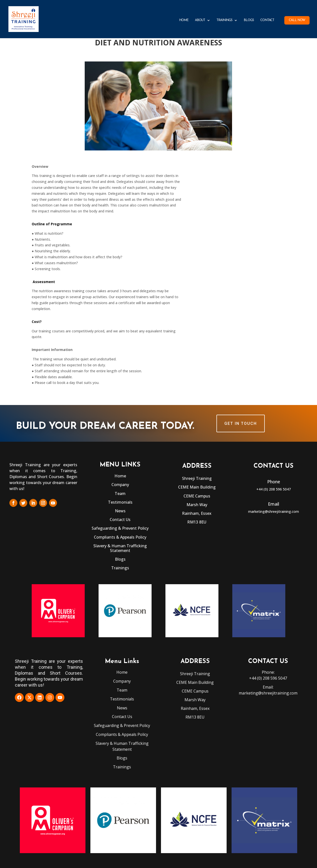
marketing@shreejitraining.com (274, 511)
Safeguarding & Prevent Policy (120, 528)
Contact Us (120, 520)
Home (184, 20)
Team (120, 493)
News (120, 511)
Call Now (297, 20)
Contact (267, 20)
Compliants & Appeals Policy (120, 537)
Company (120, 485)
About (200, 20)
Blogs (249, 20)
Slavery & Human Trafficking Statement (120, 548)
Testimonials (120, 502)
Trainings (224, 20)
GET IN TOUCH (241, 423)
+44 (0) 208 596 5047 (274, 489)
